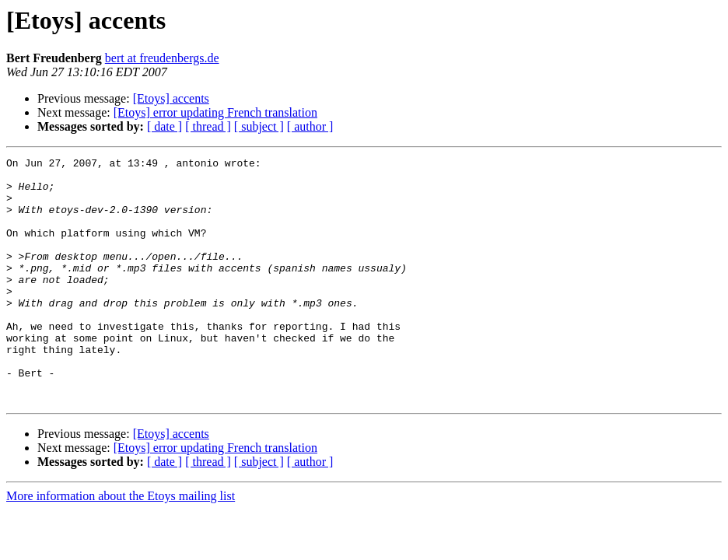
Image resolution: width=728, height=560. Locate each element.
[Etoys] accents (171, 98)
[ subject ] (259, 126)
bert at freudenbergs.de (162, 58)
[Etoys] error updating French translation (215, 112)
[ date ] (164, 126)
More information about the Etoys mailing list (121, 545)
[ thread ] (208, 126)
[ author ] (310, 126)
